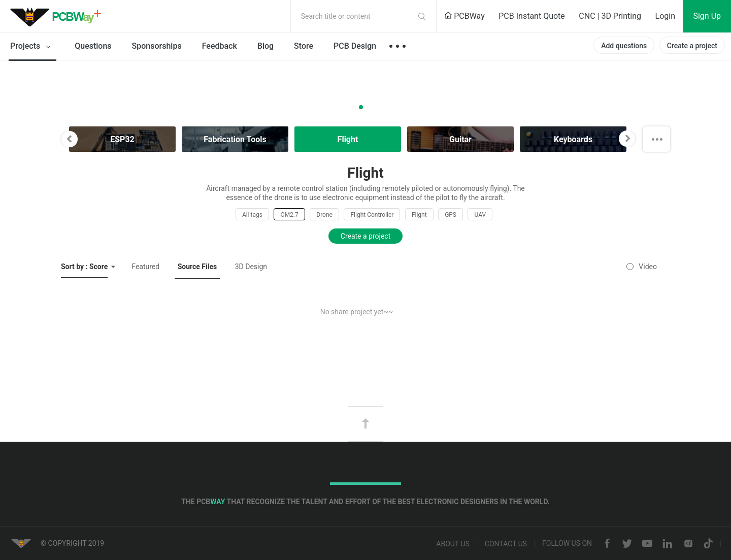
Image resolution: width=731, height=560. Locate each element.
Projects (32, 47)
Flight (419, 215)
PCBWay (464, 16)
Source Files (197, 267)
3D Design (251, 267)
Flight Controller (372, 215)
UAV (480, 215)
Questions (93, 46)
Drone (324, 215)
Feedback (220, 46)
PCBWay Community (58, 16)
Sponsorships (157, 46)
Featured (145, 267)
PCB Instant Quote (532, 16)
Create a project (692, 46)
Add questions (624, 46)
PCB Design (355, 46)
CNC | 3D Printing (610, 16)
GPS (451, 215)
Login (665, 16)
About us (453, 544)
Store (304, 46)
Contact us (506, 544)
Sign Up (707, 16)
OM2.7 (289, 215)
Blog (265, 46)
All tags (252, 215)
